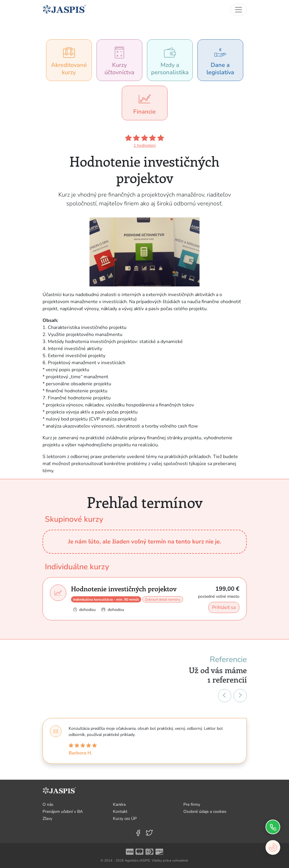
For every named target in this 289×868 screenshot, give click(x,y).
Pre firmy (192, 804)
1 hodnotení (144, 145)
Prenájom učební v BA (63, 812)
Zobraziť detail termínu (163, 600)
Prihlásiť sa (224, 607)
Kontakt (120, 812)
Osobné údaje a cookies (205, 812)
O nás (48, 804)
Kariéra (119, 804)
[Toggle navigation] (239, 10)
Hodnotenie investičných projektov (124, 588)
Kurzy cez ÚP (125, 819)
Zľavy (47, 819)
